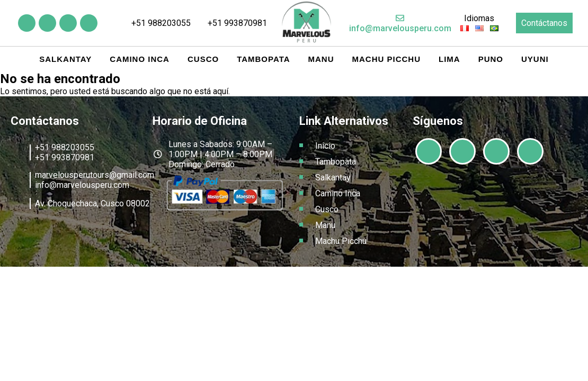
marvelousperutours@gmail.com (95, 175)
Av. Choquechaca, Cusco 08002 (92, 203)
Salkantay (65, 59)
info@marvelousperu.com (400, 24)
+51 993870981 (233, 23)
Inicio (325, 146)
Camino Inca (140, 59)
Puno (491, 59)
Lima (449, 59)
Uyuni (535, 59)
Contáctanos (544, 23)
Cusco (203, 59)
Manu (321, 59)
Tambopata (263, 59)
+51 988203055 (156, 23)
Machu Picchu (387, 59)
